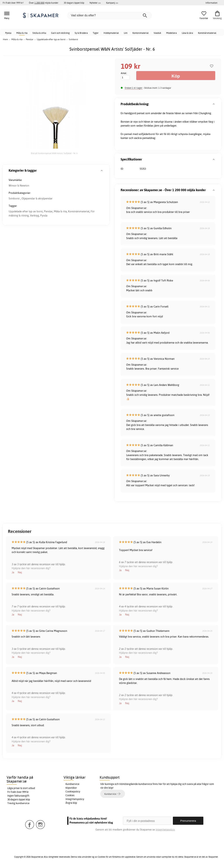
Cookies (70, 795)
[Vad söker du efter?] (109, 15)
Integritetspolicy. (165, 829)
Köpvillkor (71, 788)
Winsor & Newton (19, 185)
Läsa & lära (187, 33)
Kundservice (72, 784)
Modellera (171, 33)
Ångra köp (71, 803)
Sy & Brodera (81, 33)
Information (211, 3)
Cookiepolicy (73, 792)
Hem (5, 39)
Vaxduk (157, 33)
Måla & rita (22, 33)
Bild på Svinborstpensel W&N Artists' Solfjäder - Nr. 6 (54, 153)
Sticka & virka (39, 33)
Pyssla (8, 33)
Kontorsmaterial (141, 33)
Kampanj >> (112, 3)
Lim (126, 33)
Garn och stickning (60, 33)
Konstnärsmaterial (207, 33)
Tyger (96, 33)
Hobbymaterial (111, 33)
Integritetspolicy (75, 799)
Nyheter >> (95, 3)
